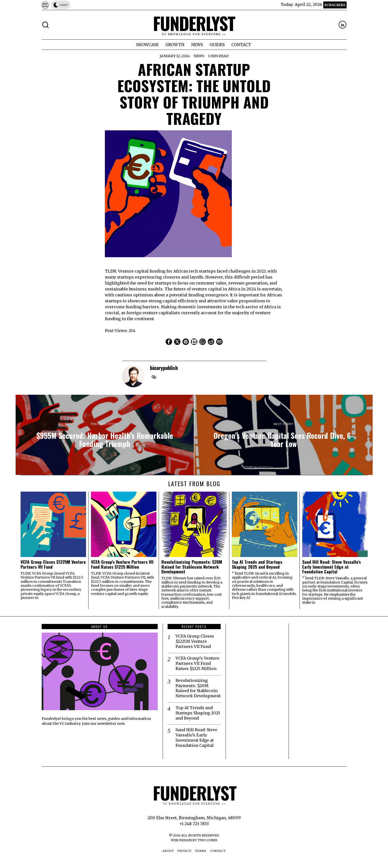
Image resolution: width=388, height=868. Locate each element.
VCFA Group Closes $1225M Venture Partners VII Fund (53, 564)
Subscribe (335, 5)
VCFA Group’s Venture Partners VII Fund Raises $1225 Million (122, 564)
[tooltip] (343, 25)
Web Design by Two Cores (194, 840)
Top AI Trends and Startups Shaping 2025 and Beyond (257, 564)
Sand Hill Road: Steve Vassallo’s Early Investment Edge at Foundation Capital (331, 567)
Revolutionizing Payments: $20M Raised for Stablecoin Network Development (192, 567)
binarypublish (164, 368)
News (199, 56)
